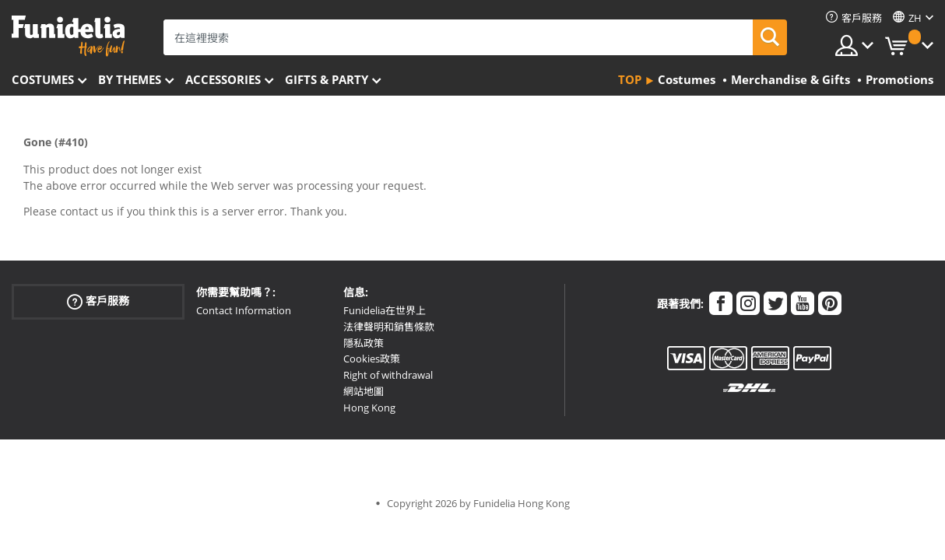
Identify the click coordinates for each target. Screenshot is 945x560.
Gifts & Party (327, 79)
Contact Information (244, 310)
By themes (130, 79)
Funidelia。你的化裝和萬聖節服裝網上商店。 (68, 36)
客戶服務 (98, 301)
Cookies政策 (372, 359)
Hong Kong (369, 408)
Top (630, 79)
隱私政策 (364, 343)
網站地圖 (364, 391)
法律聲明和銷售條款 (389, 327)
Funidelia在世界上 (385, 310)
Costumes (43, 79)
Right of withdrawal (388, 375)
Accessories (223, 79)
